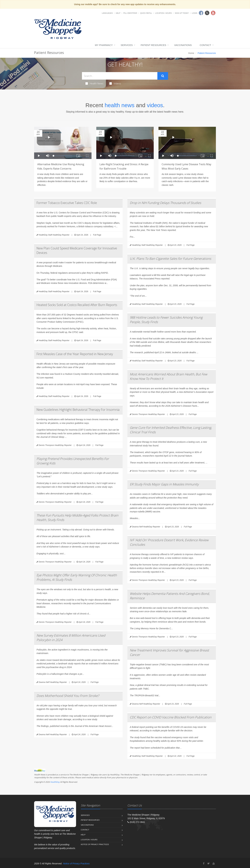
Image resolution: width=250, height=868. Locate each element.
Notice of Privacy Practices (95, 844)
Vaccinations (183, 45)
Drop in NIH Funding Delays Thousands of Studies (165, 203)
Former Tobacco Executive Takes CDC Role (67, 203)
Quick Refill (146, 13)
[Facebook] (204, 863)
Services (127, 45)
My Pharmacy (104, 45)
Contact (205, 45)
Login (195, 13)
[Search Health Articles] (120, 76)
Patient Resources (153, 45)
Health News (94, 83)
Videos (115, 83)
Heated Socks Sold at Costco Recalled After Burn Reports (77, 305)
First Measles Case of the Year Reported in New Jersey (75, 354)
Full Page (97, 235)
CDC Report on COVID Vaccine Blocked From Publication (171, 717)
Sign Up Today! (182, 13)
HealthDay (55, 782)
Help (118, 13)
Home (191, 53)
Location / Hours (163, 13)
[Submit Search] (163, 76)
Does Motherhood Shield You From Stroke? (68, 696)
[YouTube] (214, 863)
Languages (107, 13)
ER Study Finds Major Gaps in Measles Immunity (164, 484)
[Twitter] (208, 863)
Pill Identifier (130, 13)
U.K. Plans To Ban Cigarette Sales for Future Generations (170, 259)
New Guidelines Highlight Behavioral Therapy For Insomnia (78, 410)
